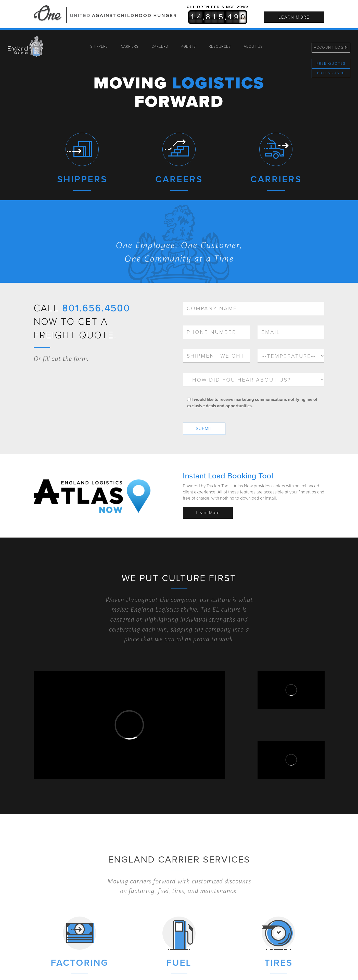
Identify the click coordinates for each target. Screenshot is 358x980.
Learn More (294, 17)
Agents (188, 47)
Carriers (130, 47)
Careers (160, 47)
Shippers (99, 47)
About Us (253, 47)
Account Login (331, 48)
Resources (220, 47)
